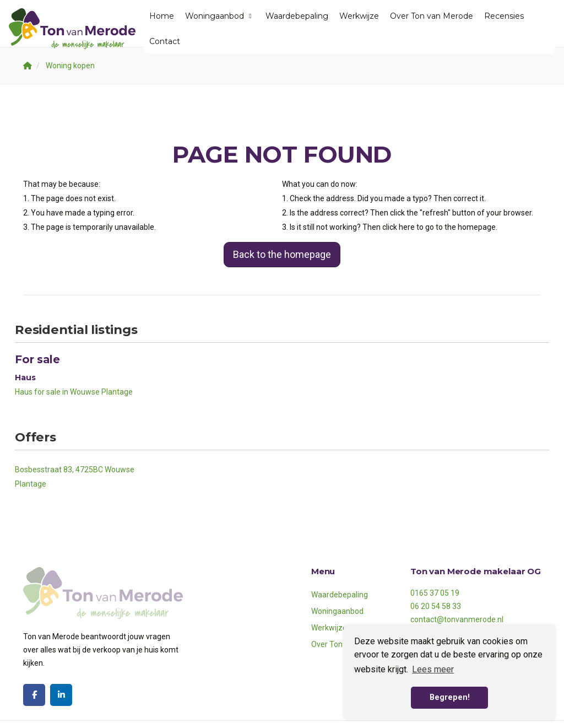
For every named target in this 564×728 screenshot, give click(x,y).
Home (162, 16)
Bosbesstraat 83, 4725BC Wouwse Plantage (75, 477)
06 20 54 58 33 (436, 606)
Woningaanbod (220, 16)
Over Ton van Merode (432, 16)
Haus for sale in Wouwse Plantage (74, 392)
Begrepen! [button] (450, 697)
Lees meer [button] (433, 669)
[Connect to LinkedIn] (61, 695)
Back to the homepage (282, 254)
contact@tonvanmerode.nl (457, 619)
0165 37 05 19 (435, 593)
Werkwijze (359, 16)
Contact (165, 41)
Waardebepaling (297, 16)
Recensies (504, 16)
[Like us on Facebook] (34, 695)
